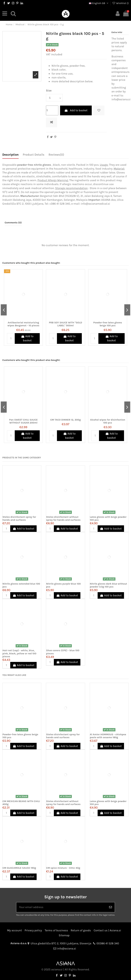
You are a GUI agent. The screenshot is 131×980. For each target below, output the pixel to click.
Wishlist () (120, 3)
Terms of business (56, 930)
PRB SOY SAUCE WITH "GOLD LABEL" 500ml (65, 324)
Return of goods (81, 930)
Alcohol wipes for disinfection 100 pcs (108, 421)
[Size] (54, 98)
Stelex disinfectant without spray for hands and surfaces (63, 518)
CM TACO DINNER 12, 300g (66, 420)
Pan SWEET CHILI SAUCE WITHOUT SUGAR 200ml (23, 421)
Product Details (34, 155)
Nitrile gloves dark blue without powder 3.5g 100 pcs (108, 585)
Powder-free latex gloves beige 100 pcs (108, 324)
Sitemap (64, 935)
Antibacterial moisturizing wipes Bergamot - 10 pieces (23, 324)
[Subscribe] (111, 907)
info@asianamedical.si (95, 204)
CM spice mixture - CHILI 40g (63, 868)
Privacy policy (33, 930)
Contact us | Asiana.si (107, 930)
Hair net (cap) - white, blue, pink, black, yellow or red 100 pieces (19, 653)
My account (15, 930)
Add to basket (76, 110)
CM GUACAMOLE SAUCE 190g (19, 868)
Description (10, 155)
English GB (99, 3)
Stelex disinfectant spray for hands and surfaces (19, 518)
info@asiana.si (67, 949)
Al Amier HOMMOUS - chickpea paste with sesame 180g (108, 736)
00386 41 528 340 (108, 943)
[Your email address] (61, 907)
